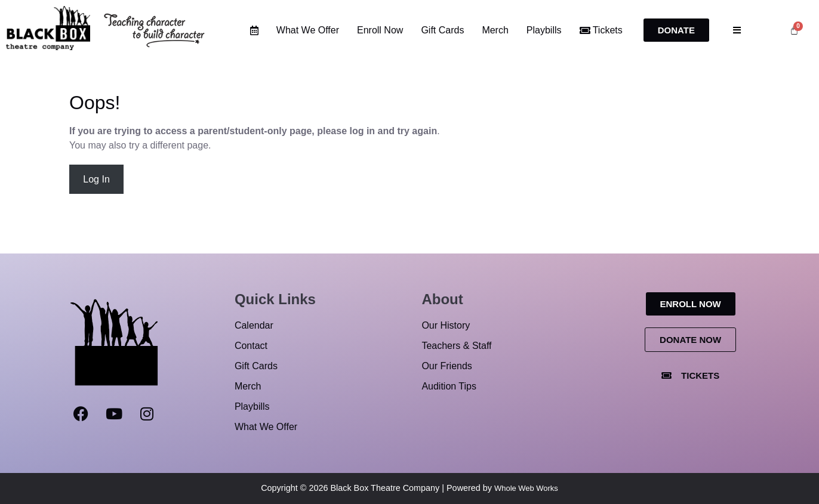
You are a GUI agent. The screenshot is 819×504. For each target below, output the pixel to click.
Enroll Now (380, 30)
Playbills (544, 30)
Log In (96, 179)
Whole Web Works (526, 488)
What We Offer (308, 30)
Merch (495, 30)
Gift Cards (442, 30)
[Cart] (794, 30)
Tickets (601, 30)
